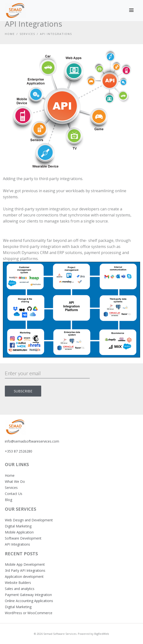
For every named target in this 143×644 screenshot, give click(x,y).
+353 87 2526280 (19, 451)
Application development (24, 576)
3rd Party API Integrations (25, 570)
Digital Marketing (18, 526)
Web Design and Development (29, 520)
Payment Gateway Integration (28, 595)
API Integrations (17, 544)
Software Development (23, 538)
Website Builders (18, 583)
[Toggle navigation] (131, 11)
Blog (8, 500)
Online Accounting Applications (29, 601)
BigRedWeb (102, 634)
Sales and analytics (20, 589)
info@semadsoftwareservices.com (32, 441)
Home (10, 34)
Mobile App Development (25, 564)
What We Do (15, 481)
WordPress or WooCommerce (29, 613)
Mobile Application (19, 532)
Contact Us (14, 494)
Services (27, 34)
